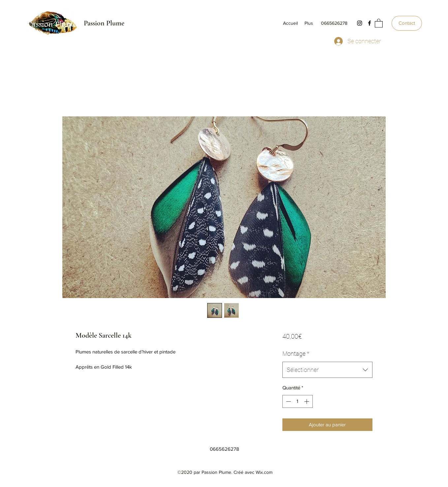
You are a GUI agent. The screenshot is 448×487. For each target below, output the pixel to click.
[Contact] (407, 23)
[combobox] (327, 370)
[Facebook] (369, 23)
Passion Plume (104, 23)
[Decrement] (288, 401)
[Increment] (307, 401)
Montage (296, 354)
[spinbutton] (297, 401)
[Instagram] (360, 23)
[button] (379, 23)
